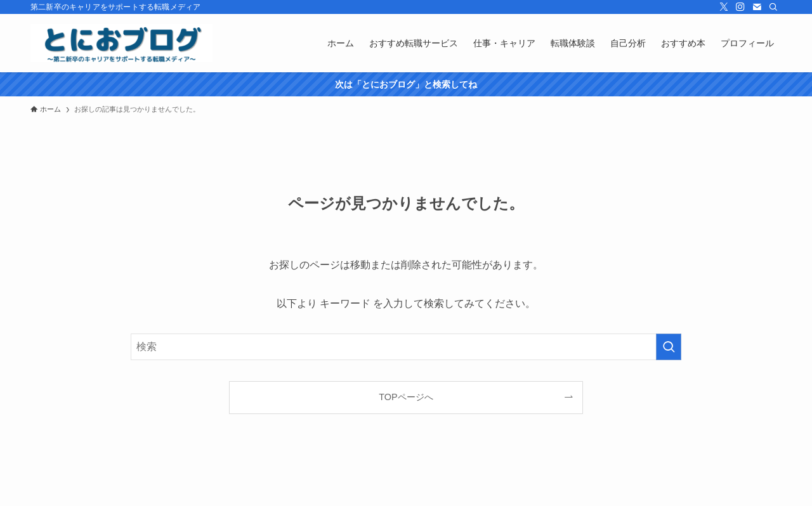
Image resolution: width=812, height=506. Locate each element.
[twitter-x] (724, 7)
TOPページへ (406, 397)
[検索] (773, 7)
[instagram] (740, 7)
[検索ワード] (406, 347)
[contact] (757, 7)
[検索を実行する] (669, 347)
